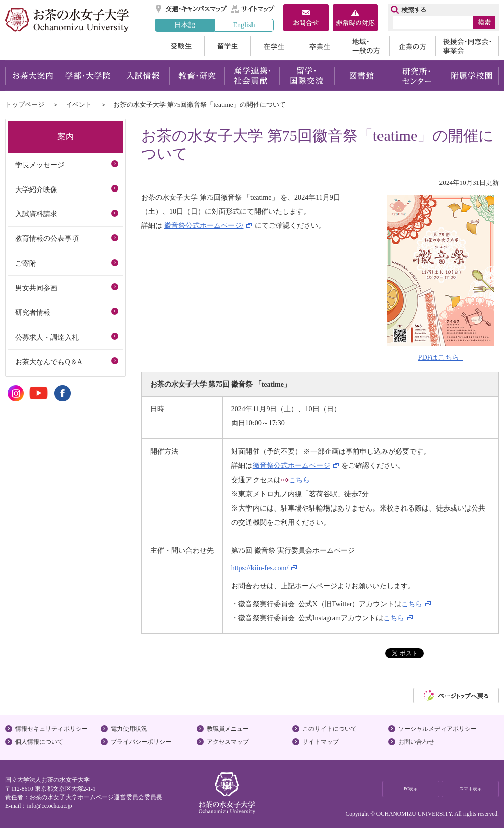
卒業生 (320, 46)
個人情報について (39, 742)
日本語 (185, 25)
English (244, 25)
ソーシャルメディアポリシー (437, 729)
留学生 (227, 46)
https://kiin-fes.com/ (260, 568)
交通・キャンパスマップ (192, 9)
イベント (79, 105)
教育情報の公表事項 (47, 238)
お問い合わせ (416, 742)
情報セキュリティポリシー (51, 729)
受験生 (179, 46)
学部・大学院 (87, 76)
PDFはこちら (441, 357)
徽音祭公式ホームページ (291, 465)
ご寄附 (26, 263)
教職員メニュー (228, 729)
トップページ (25, 105)
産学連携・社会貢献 (252, 76)
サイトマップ (253, 9)
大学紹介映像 (36, 189)
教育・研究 (197, 76)
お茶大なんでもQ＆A (48, 362)
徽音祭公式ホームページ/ (204, 225)
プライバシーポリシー (141, 742)
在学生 (274, 46)
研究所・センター (417, 76)
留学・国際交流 (307, 76)
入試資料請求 (36, 214)
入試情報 (142, 76)
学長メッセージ (40, 165)
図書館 (362, 76)
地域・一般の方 (366, 46)
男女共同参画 (36, 288)
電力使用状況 (129, 729)
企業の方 (412, 46)
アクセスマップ (228, 742)
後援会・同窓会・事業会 (467, 46)
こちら (299, 480)
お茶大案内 (33, 76)
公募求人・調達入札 (47, 337)
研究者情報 (33, 312)
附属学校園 (471, 76)
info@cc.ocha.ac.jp (49, 806)
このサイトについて (330, 729)
